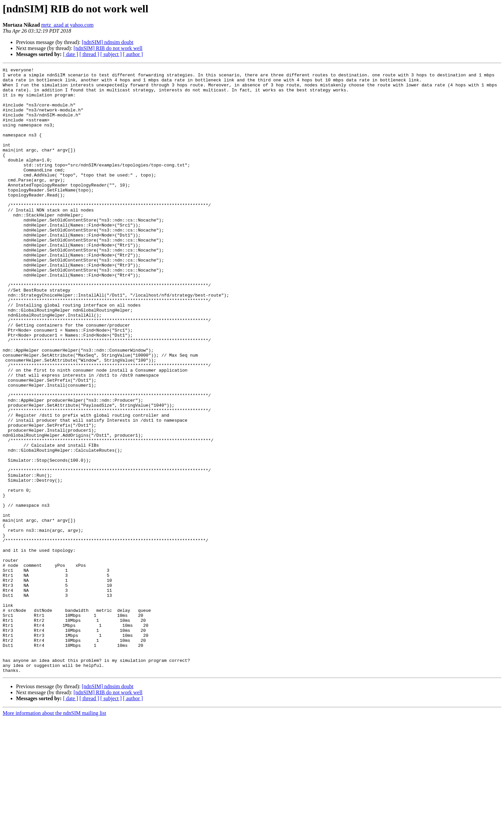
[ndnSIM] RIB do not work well (108, 48)
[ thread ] (89, 54)
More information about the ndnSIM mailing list (54, 834)
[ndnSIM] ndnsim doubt (108, 42)
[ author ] (133, 54)
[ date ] (71, 54)
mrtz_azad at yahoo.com (68, 25)
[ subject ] (111, 54)
